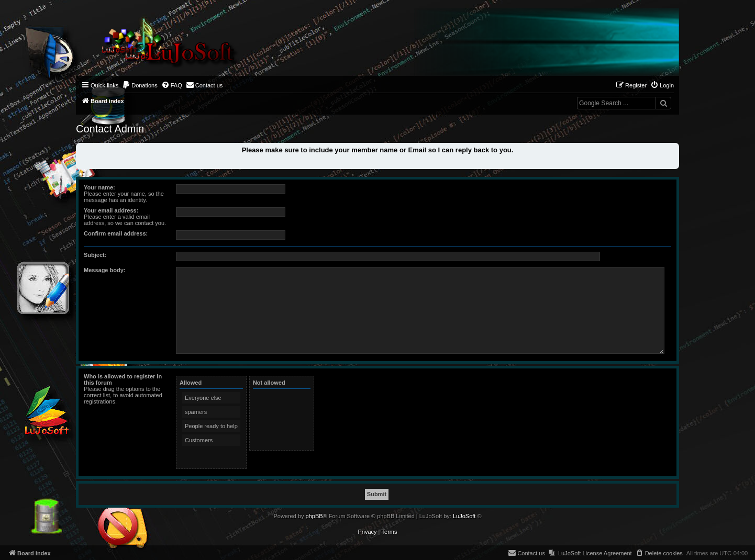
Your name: (99, 187)
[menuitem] (140, 85)
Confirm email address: (116, 233)
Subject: (95, 255)
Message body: (104, 270)
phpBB (314, 516)
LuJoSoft (464, 516)
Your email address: (111, 210)
